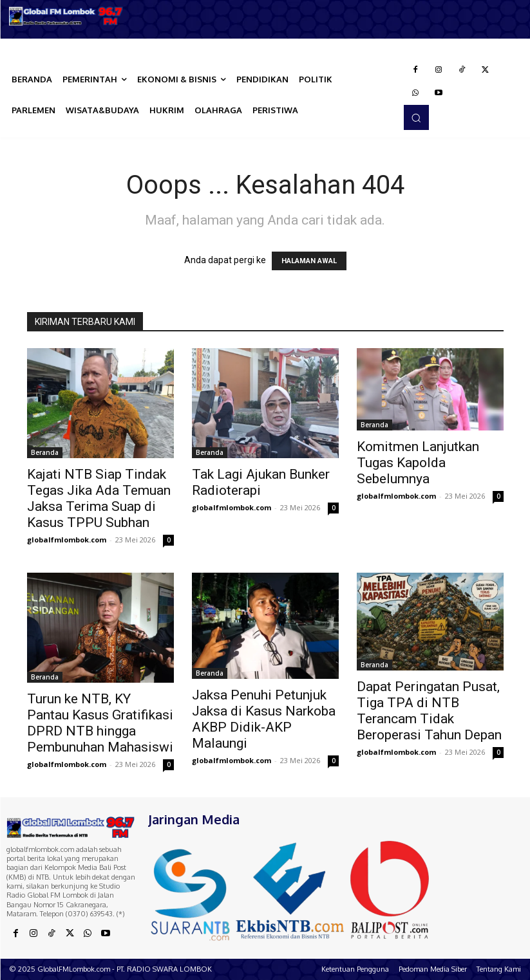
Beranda (45, 452)
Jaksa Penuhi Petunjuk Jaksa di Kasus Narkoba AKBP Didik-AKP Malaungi (264, 719)
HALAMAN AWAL (309, 261)
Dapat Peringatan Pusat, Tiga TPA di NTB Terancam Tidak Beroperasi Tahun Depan (429, 711)
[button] (416, 117)
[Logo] (66, 16)
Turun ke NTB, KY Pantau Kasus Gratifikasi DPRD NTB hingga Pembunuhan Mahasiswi (100, 723)
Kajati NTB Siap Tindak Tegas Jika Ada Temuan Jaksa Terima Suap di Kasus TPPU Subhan (99, 498)
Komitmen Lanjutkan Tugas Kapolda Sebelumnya (418, 463)
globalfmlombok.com (67, 540)
